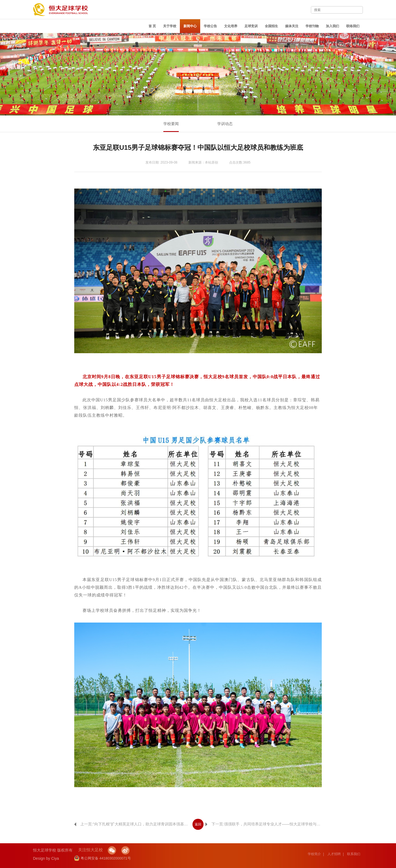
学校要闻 (171, 124)
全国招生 (271, 26)
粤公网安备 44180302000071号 (102, 858)
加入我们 (332, 26)
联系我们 (354, 854)
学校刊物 (312, 26)
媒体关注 (292, 26)
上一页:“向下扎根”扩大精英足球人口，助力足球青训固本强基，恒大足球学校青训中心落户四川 (132, 824)
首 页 (152, 26)
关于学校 (170, 26)
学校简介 (314, 854)
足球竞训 (251, 26)
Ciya (55, 858)
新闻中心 (190, 26)
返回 (198, 824)
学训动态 (225, 124)
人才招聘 (334, 854)
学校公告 (210, 26)
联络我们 (353, 26)
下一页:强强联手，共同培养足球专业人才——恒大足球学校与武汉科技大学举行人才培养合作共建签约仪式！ (264, 824)
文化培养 (231, 26)
